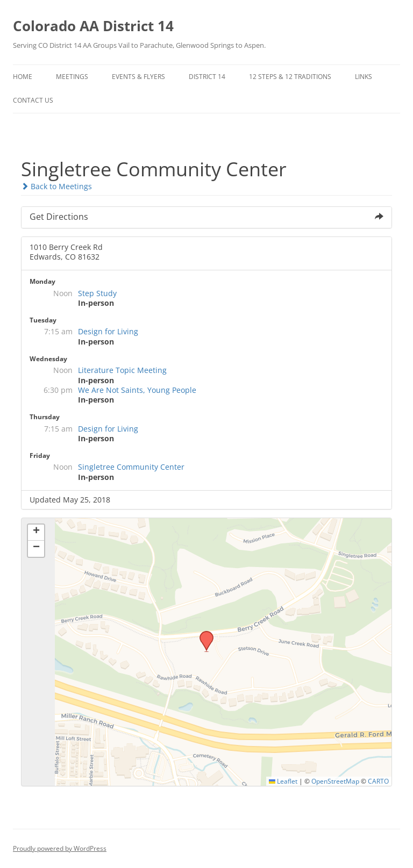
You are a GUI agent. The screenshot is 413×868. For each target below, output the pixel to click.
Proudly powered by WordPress (60, 848)
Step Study (97, 293)
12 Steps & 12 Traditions (290, 77)
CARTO (378, 781)
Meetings (72, 77)
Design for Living (108, 331)
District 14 (207, 77)
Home (23, 77)
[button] (203, 634)
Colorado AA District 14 (93, 26)
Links (364, 77)
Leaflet (283, 781)
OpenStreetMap (335, 781)
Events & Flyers (138, 77)
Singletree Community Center (131, 467)
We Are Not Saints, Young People (137, 390)
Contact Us (33, 100)
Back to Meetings (56, 186)
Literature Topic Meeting (122, 370)
